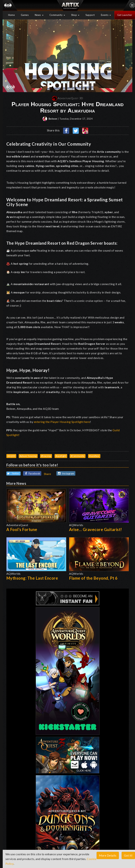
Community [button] (57, 15)
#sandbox (94, 456)
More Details (108, 855)
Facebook (32, 474)
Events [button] (106, 15)
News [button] (39, 15)
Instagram (66, 474)
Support (90, 15)
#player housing (28, 456)
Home (12, 15)
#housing (46, 456)
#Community (78, 456)
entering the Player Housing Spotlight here (62, 422)
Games (25, 15)
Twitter (13, 474)
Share (48, 474)
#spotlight (61, 456)
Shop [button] (75, 15)
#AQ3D (11, 456)
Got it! (128, 855)
